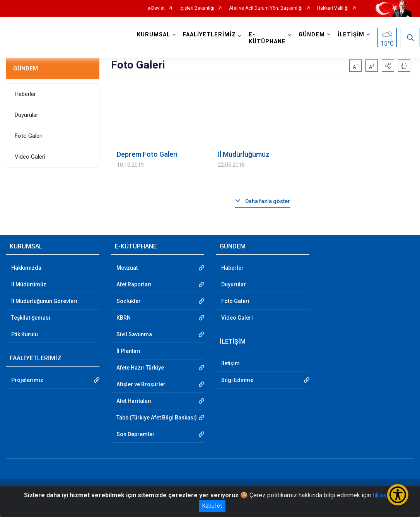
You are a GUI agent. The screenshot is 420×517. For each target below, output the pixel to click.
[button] (388, 65)
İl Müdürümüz (29, 284)
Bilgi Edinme (237, 380)
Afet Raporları (134, 284)
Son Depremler (136, 434)
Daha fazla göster (268, 201)
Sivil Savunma (134, 334)
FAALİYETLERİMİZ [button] (209, 35)
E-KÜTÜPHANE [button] (267, 38)
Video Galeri (30, 157)
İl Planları (128, 351)
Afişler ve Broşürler (141, 384)
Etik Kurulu (25, 334)
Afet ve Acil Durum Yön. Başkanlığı (266, 8)
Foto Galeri (29, 136)
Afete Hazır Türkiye (140, 368)
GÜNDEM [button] (312, 35)
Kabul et (212, 506)
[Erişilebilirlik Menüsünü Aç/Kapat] (398, 495)
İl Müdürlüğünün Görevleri (44, 301)
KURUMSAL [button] (154, 35)
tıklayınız (384, 495)
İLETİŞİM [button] (351, 35)
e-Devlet (156, 8)
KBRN (124, 318)
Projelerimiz (27, 380)
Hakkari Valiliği (333, 8)
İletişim (230, 363)
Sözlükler (129, 301)
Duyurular (26, 115)
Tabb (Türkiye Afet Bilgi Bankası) (157, 418)
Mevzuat (127, 268)
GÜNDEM (26, 68)
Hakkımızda (26, 268)
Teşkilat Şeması (31, 318)
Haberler (25, 94)
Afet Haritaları (134, 401)
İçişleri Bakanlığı (197, 8)
